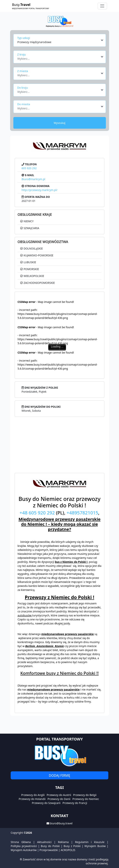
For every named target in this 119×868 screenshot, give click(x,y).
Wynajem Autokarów (24, 850)
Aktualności (44, 842)
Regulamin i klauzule (90, 842)
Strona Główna (21, 842)
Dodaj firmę (59, 775)
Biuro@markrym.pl (33, 179)
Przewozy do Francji (75, 803)
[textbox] (58, 58)
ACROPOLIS (68, 850)
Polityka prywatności (24, 846)
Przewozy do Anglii (33, 795)
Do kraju (23, 88)
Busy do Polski (50, 846)
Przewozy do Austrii (59, 795)
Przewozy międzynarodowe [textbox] (34, 42)
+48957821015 (82, 513)
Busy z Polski (72, 846)
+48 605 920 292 (37, 513)
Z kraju (22, 54)
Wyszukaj (59, 123)
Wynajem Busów (95, 846)
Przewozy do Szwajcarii (46, 803)
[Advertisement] (59, 446)
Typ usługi (24, 38)
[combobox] (61, 40)
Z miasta (23, 71)
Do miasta (24, 104)
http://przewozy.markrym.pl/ (39, 190)
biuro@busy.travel (61, 823)
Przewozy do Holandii (32, 799)
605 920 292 (29, 168)
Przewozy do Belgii (85, 795)
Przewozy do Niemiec (86, 799)
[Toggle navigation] (102, 6)
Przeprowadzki (49, 850)
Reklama (63, 842)
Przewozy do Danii (59, 799)
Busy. (31, 6)
